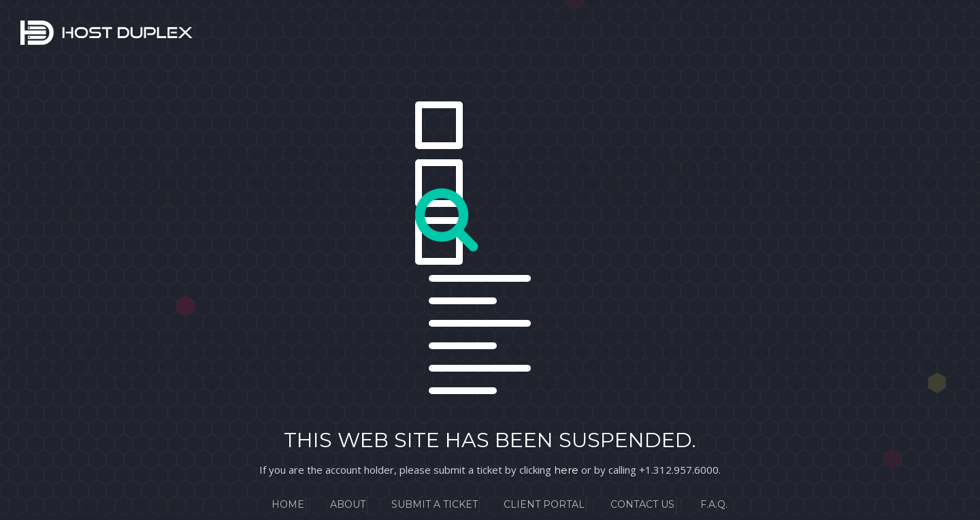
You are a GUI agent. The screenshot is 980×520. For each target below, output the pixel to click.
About (348, 504)
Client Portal (544, 504)
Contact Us (642, 504)
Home (288, 504)
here (566, 470)
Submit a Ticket (435, 504)
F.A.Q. (714, 504)
